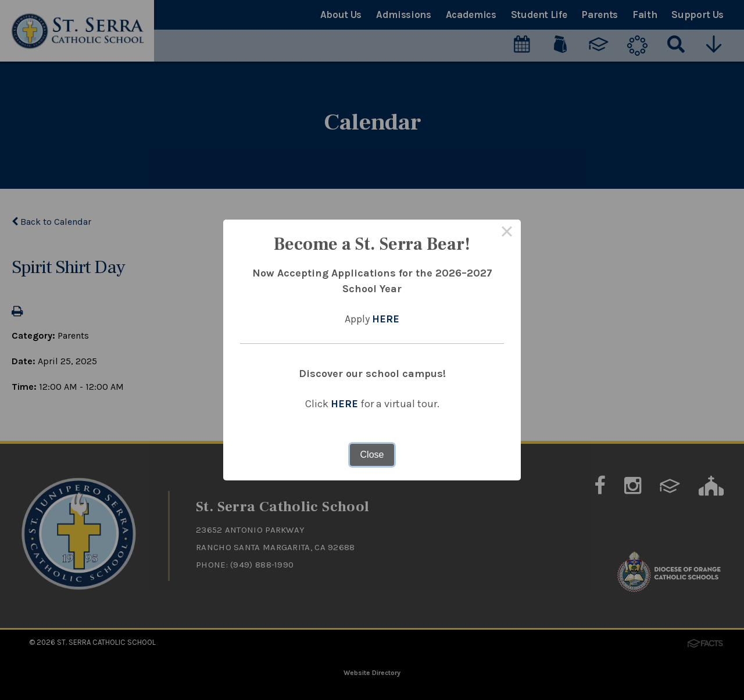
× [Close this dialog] (507, 234)
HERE (386, 319)
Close (372, 455)
